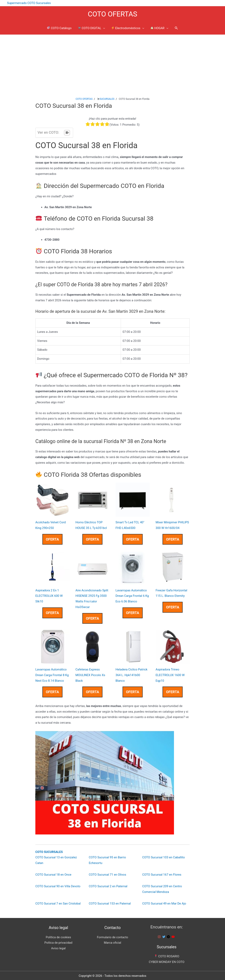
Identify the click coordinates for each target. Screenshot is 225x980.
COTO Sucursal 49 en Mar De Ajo (164, 903)
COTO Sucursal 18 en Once (53, 874)
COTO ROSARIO (167, 956)
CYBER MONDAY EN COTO (167, 961)
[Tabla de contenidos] (67, 132)
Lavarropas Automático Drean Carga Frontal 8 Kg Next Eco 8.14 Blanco (52, 674)
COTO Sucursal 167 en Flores (162, 874)
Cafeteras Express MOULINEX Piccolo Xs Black (90, 674)
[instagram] (160, 936)
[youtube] (174, 936)
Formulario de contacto (112, 936)
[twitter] (164, 936)
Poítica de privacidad (58, 942)
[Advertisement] (112, 64)
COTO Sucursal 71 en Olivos (107, 874)
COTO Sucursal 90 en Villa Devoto (58, 885)
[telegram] (169, 936)
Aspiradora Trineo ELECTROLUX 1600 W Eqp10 (170, 674)
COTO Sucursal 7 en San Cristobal (58, 903)
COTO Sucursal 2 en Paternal (108, 885)
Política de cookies (58, 936)
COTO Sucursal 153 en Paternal (110, 903)
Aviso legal (58, 948)
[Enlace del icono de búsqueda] (176, 28)
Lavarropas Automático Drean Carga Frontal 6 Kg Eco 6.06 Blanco (132, 595)
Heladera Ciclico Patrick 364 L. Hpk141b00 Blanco (131, 674)
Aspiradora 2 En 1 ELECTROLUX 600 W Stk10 (49, 595)
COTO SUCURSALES (49, 851)
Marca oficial (112, 942)
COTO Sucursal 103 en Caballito (164, 857)
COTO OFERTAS (112, 13)
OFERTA (52, 538)
